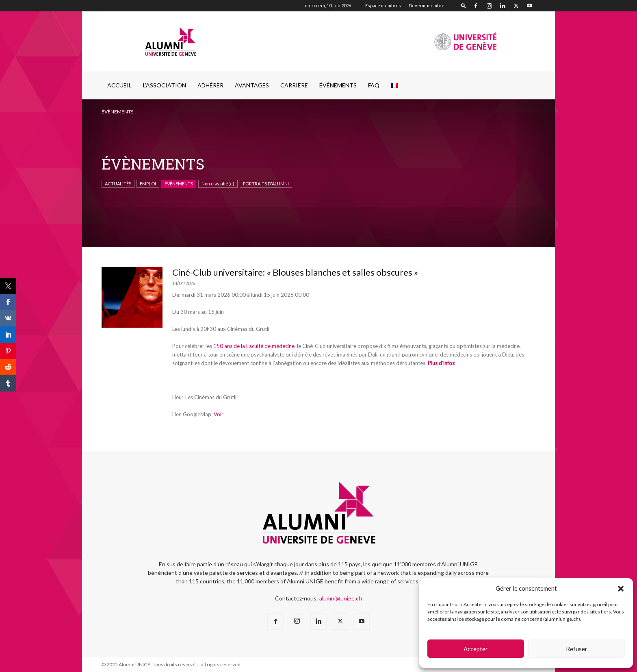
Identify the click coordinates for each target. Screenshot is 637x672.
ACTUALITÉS (118, 184)
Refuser (577, 649)
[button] (621, 589)
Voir (219, 414)
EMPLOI (148, 184)
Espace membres (383, 5)
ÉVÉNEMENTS (338, 85)
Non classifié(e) (218, 184)
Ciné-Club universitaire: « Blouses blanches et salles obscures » (295, 272)
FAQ (374, 85)
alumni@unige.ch (341, 598)
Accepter (476, 649)
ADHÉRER (210, 85)
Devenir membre (427, 5)
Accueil (119, 85)
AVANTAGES (252, 85)
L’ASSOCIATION (165, 85)
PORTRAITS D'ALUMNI (266, 184)
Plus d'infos (441, 363)
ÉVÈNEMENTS (179, 184)
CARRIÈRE (294, 85)
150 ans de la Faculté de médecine (254, 346)
